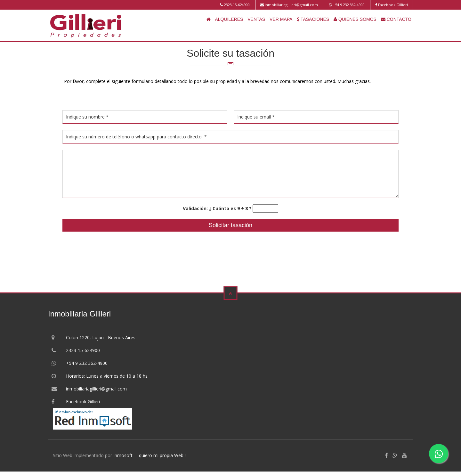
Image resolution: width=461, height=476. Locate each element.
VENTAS (256, 19)
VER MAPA (281, 19)
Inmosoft (123, 455)
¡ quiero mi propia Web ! (161, 455)
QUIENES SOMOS (355, 19)
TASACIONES (313, 19)
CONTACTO (396, 19)
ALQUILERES (229, 19)
